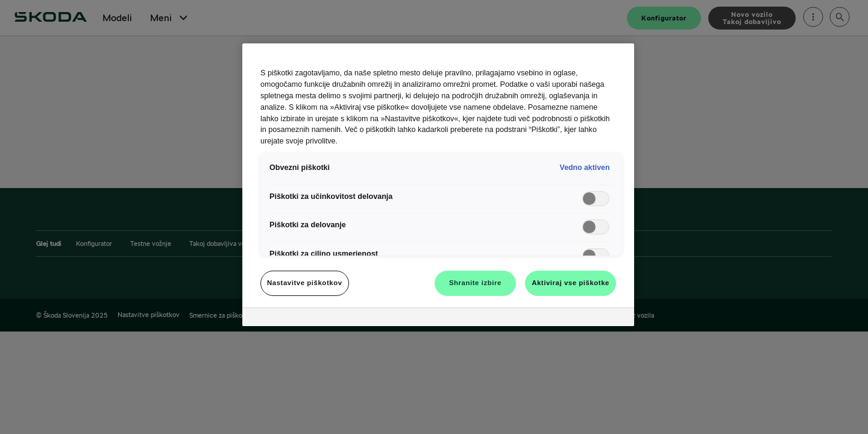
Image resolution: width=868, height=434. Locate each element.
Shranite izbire (475, 283)
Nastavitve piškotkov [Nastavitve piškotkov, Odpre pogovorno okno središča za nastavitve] (305, 283)
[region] (438, 185)
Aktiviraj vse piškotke (571, 283)
